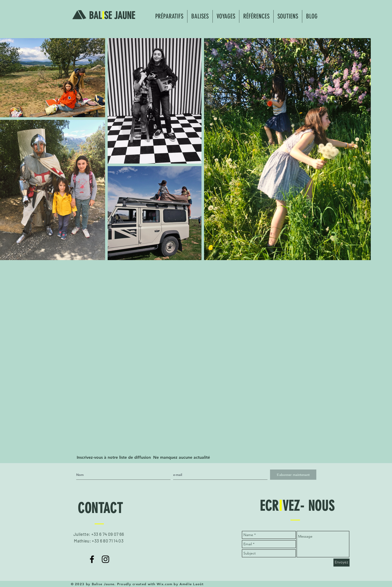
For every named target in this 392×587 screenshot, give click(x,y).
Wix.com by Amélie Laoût (180, 584)
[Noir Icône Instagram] (105, 559)
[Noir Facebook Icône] (92, 559)
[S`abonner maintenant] (293, 475)
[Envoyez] (341, 563)
